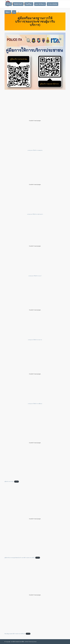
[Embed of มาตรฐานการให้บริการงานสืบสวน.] (35, 374)
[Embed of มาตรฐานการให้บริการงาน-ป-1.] (35, 246)
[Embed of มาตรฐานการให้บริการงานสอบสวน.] (35, 121)
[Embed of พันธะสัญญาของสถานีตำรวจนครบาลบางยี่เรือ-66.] (35, 595)
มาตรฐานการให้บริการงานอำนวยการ (35, 214)
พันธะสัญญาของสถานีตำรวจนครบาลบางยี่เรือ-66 (15, 634)
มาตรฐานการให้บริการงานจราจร (35, 340)
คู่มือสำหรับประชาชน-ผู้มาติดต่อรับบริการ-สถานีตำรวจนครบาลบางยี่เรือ (20, 558)
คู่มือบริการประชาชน (9, 481)
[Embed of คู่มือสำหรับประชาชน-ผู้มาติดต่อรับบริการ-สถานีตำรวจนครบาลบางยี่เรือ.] (35, 519)
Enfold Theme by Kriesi (31, 642)
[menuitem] (9, 4)
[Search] (18, 12)
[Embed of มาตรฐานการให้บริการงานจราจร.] (35, 310)
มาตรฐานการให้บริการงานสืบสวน (35, 404)
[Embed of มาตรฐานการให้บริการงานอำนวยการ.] (35, 184)
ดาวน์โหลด (16, 481)
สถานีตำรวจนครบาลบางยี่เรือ (18, 642)
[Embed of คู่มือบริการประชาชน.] (35, 443)
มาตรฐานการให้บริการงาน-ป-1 (35, 276)
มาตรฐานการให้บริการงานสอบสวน (35, 150)
